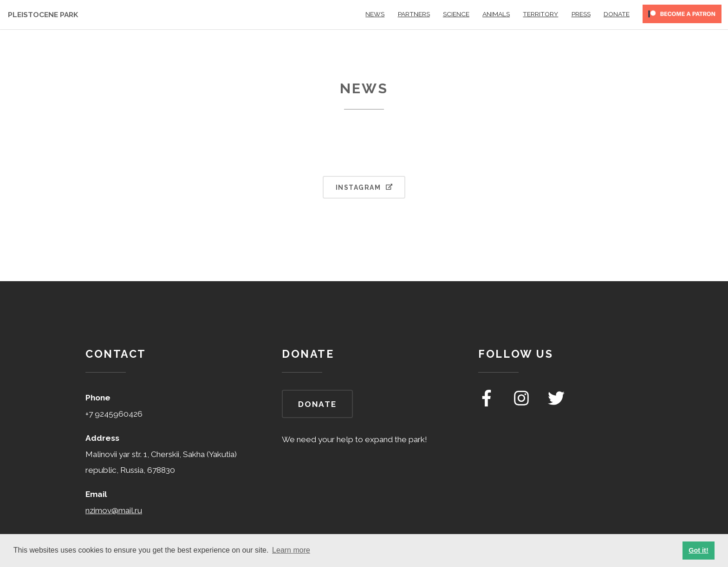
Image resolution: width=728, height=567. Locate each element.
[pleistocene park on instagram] (522, 404)
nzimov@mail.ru (114, 510)
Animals (496, 14)
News (375, 14)
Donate (617, 14)
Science (456, 14)
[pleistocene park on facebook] (487, 404)
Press (581, 14)
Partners (414, 14)
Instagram (364, 187)
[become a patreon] (682, 17)
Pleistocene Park (43, 15)
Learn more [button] (291, 550)
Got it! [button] (698, 550)
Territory (540, 14)
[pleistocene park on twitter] (556, 404)
